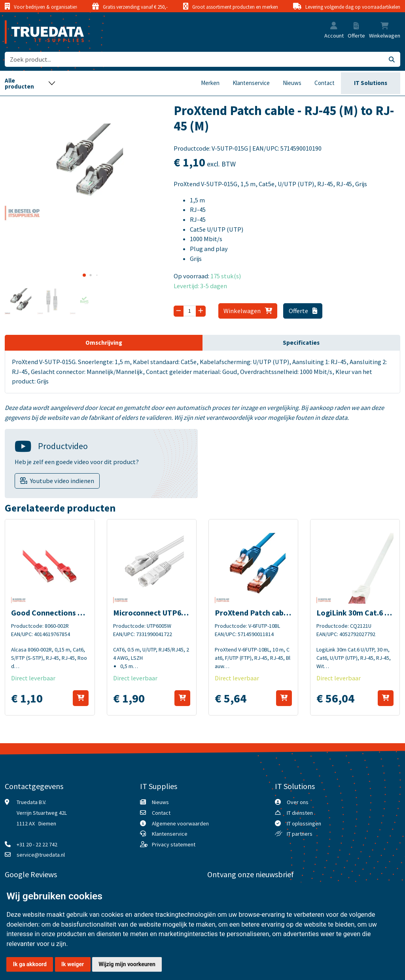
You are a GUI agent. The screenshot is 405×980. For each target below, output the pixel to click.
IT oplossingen (304, 823)
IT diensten (300, 813)
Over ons (298, 802)
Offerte (303, 311)
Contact (325, 83)
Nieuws (292, 83)
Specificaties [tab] (301, 343)
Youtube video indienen (62, 481)
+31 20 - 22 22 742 (37, 844)
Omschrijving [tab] (104, 343)
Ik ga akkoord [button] (30, 964)
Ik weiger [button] (73, 964)
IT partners (300, 834)
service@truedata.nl (41, 855)
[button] (334, 26)
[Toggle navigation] (30, 83)
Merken (210, 83)
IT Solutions (371, 83)
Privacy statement (174, 844)
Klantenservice (251, 83)
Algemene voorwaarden (180, 823)
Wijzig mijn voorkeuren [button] (127, 964)
